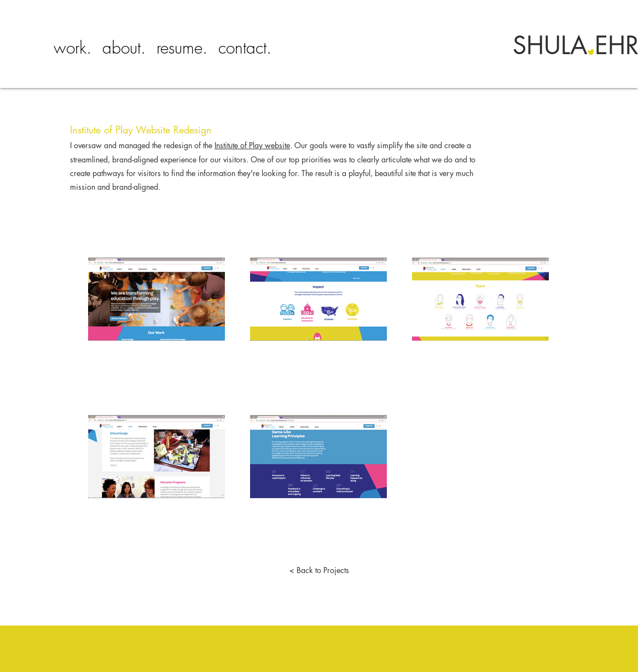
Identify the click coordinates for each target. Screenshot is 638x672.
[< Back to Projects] (319, 570)
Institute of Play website (252, 145)
